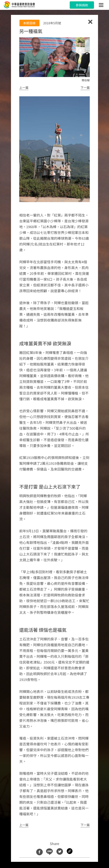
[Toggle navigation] (101, 5)
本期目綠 (29, 23)
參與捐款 (82, 5)
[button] (24, 88)
